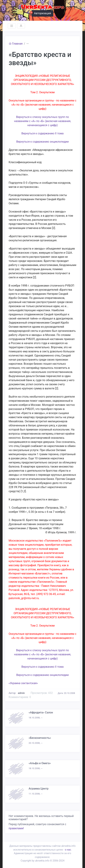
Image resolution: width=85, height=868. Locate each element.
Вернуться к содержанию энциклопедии (42, 142)
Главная (16, 44)
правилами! (16, 828)
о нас (68, 850)
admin (21, 693)
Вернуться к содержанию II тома (42, 133)
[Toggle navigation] (12, 26)
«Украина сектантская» (23, 683)
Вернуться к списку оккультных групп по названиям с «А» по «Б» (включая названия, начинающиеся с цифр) (42, 121)
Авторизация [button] (41, 13)
